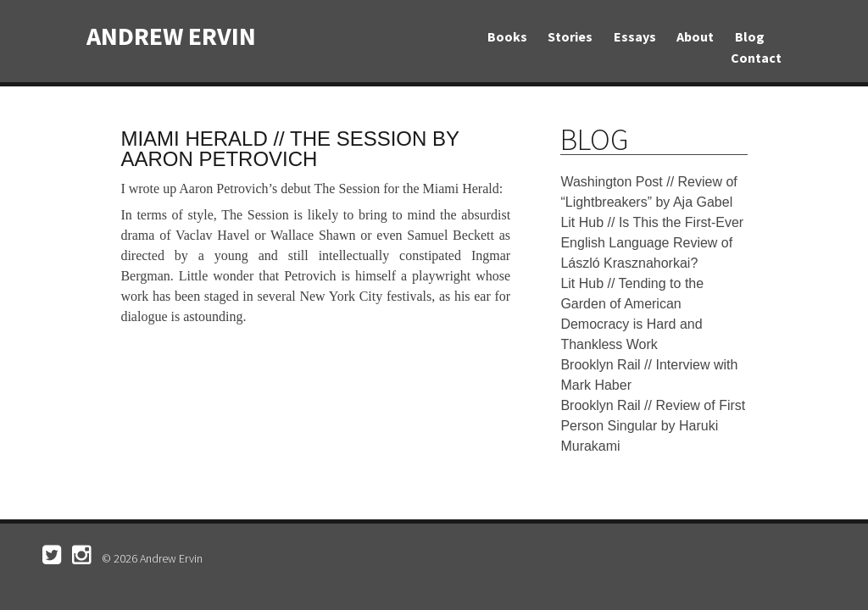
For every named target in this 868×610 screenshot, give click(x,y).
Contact (756, 58)
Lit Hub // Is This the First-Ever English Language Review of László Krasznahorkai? (652, 243)
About (695, 36)
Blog (750, 36)
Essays (635, 36)
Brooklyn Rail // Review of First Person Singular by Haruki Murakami (653, 426)
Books (507, 36)
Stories (570, 36)
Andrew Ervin (171, 36)
